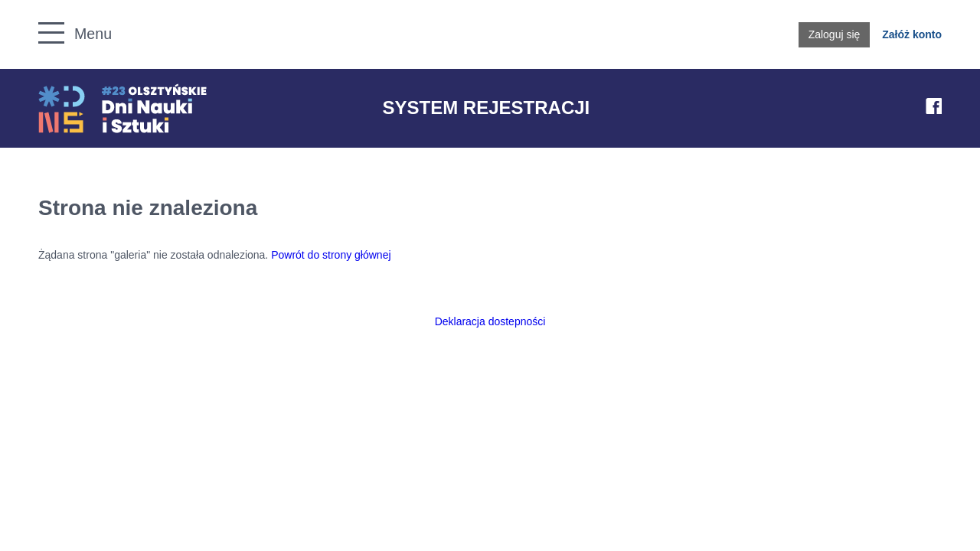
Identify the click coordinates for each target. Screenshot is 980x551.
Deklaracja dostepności (490, 321)
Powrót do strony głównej (331, 255)
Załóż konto (912, 34)
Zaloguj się (835, 34)
